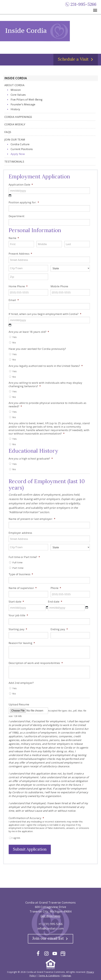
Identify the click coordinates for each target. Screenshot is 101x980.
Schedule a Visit (73, 60)
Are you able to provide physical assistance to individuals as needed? (48, 405)
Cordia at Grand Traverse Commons (17, 8)
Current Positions (22, 150)
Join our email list (48, 938)
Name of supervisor (23, 589)
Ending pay (59, 630)
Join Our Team (15, 140)
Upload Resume (19, 705)
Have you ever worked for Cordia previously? (37, 349)
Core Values (18, 95)
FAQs (8, 133)
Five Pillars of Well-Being (27, 100)
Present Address (20, 254)
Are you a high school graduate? (31, 459)
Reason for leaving (22, 644)
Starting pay (18, 630)
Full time (17, 563)
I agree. (16, 838)
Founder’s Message (23, 105)
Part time (18, 568)
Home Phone (18, 287)
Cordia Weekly (15, 125)
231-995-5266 (83, 4)
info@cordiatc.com (51, 928)
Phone (56, 589)
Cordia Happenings (18, 117)
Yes (14, 338)
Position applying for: (24, 203)
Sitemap (67, 975)
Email (14, 301)
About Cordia (14, 86)
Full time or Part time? (24, 558)
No (14, 343)
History (15, 110)
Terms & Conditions (49, 975)
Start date (16, 602)
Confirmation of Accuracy (26, 819)
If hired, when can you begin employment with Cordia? (45, 315)
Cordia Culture (20, 145)
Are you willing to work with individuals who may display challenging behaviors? (45, 385)
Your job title (18, 616)
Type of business (21, 575)
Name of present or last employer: (32, 520)
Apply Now (18, 155)
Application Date (21, 185)
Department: (17, 217)
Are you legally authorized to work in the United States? (46, 367)
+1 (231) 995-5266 (51, 923)
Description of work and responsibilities (36, 664)
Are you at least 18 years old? (29, 332)
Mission (16, 90)
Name (14, 239)
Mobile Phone (59, 287)
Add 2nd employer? (21, 683)
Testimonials (14, 162)
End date (55, 602)
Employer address (20, 533)
